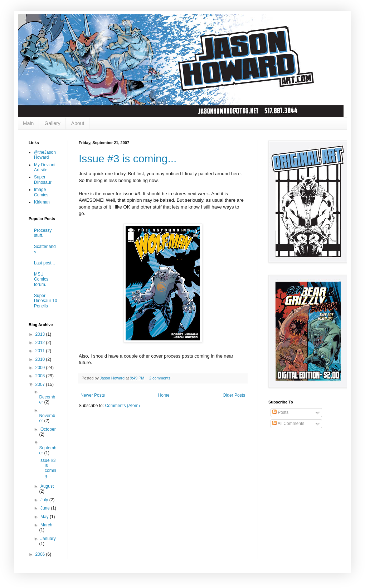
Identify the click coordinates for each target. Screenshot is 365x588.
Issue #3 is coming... (128, 159)
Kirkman (42, 202)
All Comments (288, 424)
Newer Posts (93, 395)
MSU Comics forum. (41, 279)
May (45, 517)
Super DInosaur (43, 180)
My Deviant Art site (45, 167)
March (46, 525)
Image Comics (41, 192)
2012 (41, 343)
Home (164, 395)
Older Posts (234, 395)
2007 (41, 384)
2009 (41, 368)
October (48, 429)
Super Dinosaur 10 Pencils (46, 301)
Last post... (45, 263)
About (78, 123)
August (47, 486)
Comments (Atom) (122, 406)
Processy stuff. (43, 233)
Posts (280, 412)
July (45, 500)
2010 (41, 359)
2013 (41, 334)
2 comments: (161, 378)
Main (28, 123)
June (46, 508)
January (48, 539)
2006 (41, 554)
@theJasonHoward (45, 155)
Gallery (52, 123)
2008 (41, 376)
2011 (41, 351)
